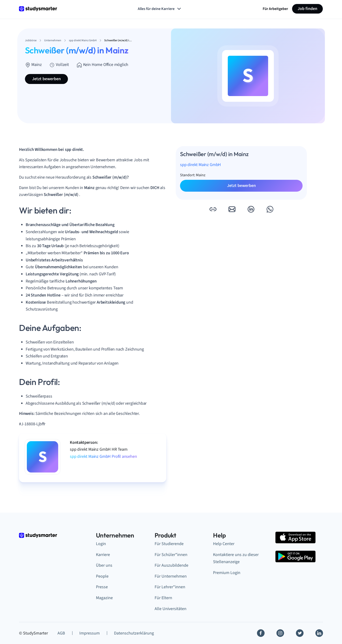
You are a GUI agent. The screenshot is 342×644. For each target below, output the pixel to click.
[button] (213, 209)
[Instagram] (280, 633)
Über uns (104, 565)
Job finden (307, 9)
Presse (102, 587)
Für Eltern (163, 598)
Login (101, 544)
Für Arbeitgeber (275, 9)
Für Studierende (169, 544)
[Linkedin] (319, 633)
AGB (61, 633)
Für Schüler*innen (171, 555)
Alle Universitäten (171, 609)
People (102, 576)
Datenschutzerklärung (134, 633)
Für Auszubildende (171, 565)
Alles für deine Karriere (160, 9)
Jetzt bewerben (46, 79)
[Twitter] (300, 633)
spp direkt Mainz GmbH (200, 165)
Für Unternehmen (171, 576)
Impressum (90, 633)
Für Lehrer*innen (170, 587)
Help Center (224, 544)
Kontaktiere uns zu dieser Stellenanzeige (236, 558)
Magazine (104, 598)
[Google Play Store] (295, 556)
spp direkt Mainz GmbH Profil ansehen (103, 456)
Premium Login (227, 573)
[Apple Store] (295, 537)
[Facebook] (261, 633)
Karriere (103, 555)
